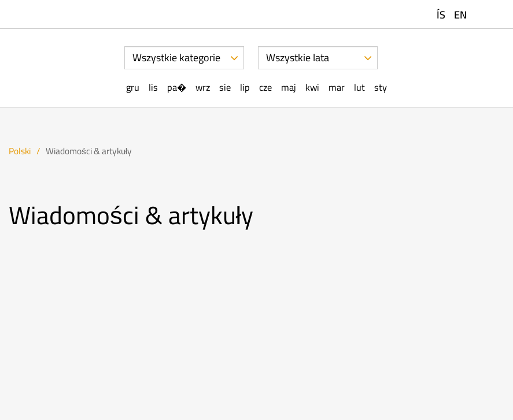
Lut (359, 88)
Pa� (177, 88)
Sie (225, 88)
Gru (133, 88)
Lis (153, 88)
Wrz (203, 88)
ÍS (441, 15)
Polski (20, 151)
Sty (381, 88)
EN (460, 15)
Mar (337, 88)
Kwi (312, 88)
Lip (245, 88)
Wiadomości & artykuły (89, 151)
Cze (265, 88)
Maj (289, 88)
